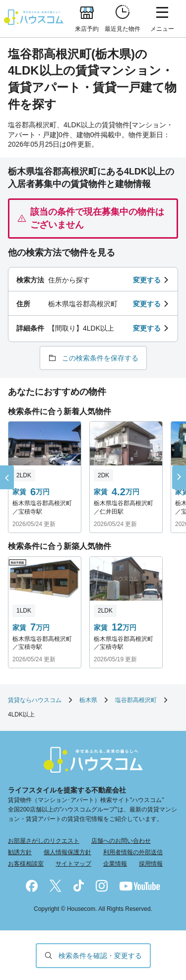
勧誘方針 (20, 852)
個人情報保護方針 (67, 852)
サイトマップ (73, 864)
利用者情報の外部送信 (133, 852)
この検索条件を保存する (100, 358)
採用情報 (151, 864)
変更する (147, 280)
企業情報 (115, 864)
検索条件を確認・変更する (100, 956)
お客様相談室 (26, 864)
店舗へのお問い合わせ (121, 841)
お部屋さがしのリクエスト (44, 841)
